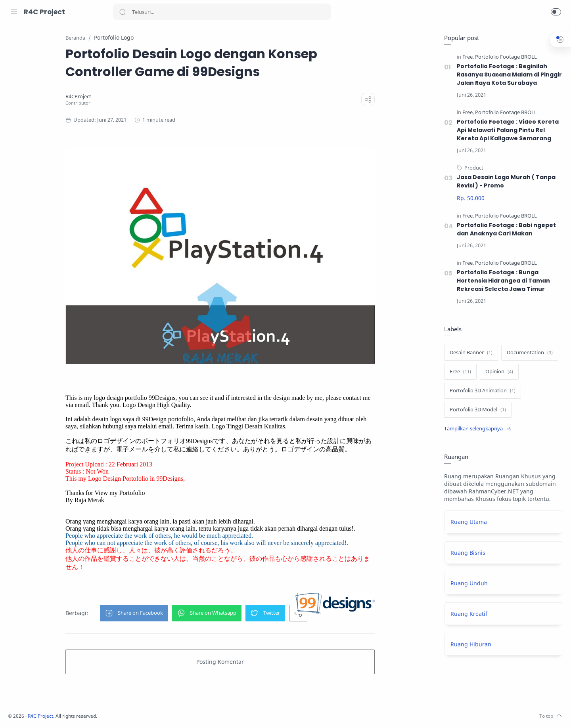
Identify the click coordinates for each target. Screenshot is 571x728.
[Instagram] (26, 712)
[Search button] (123, 12)
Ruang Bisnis (466, 553)
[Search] (222, 12)
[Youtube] (50, 712)
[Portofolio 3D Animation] (481, 391)
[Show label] (475, 429)
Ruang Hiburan (469, 645)
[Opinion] (497, 372)
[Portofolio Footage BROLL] (504, 57)
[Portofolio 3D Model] (476, 410)
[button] (556, 12)
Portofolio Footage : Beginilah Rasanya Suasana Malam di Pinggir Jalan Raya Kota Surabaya (508, 75)
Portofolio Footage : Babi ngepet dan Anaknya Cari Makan (504, 230)
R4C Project (44, 12)
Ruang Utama (467, 522)
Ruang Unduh (467, 584)
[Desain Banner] (469, 353)
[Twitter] (38, 712)
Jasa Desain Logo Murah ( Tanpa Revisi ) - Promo (504, 182)
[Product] (472, 168)
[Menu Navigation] (14, 12)
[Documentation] (528, 353)
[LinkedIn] (61, 712)
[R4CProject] (130, 97)
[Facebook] (14, 712)
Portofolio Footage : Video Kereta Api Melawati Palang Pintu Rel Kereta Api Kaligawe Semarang (506, 130)
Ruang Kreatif (467, 614)
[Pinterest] (73, 712)
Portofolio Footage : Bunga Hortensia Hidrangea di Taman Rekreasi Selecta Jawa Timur (502, 281)
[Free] (466, 57)
